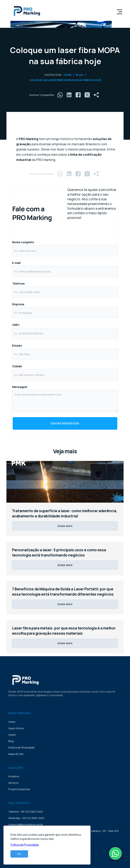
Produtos (14, 776)
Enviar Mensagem (65, 423)
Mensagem (20, 387)
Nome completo (23, 242)
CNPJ (16, 325)
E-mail (16, 263)
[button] (120, 10)
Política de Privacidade (21, 748)
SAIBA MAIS (65, 526)
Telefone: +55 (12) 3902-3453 (26, 812)
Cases (12, 735)
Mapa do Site (16, 754)
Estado (17, 346)
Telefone (18, 284)
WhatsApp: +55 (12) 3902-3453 (26, 818)
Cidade (17, 366)
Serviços (13, 783)
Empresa (18, 304)
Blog (80, 75)
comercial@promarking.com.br (26, 824)
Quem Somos (16, 728)
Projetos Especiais (19, 789)
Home (68, 75)
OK (19, 854)
